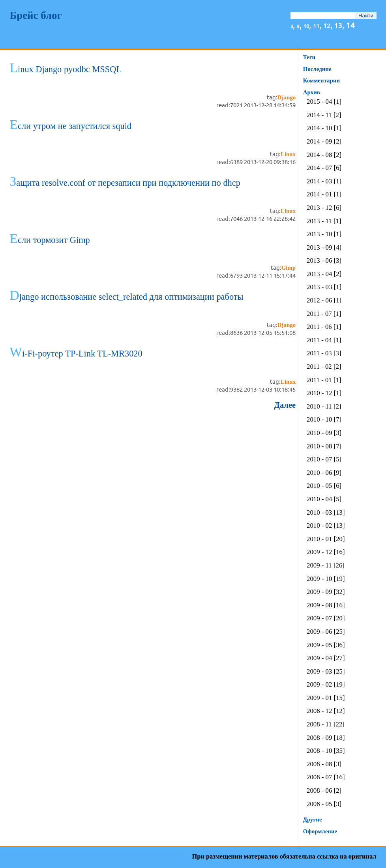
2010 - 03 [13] (326, 513)
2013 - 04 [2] (324, 274)
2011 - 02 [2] (324, 367)
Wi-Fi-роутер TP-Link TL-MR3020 (76, 354)
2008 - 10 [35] (326, 751)
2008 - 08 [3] (324, 764)
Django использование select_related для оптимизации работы (126, 297)
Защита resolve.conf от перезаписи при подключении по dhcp (125, 183)
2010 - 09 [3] (324, 433)
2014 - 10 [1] (324, 128)
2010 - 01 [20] (326, 539)
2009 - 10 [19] (326, 579)
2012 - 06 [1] (324, 301)
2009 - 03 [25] (326, 672)
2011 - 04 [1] (324, 341)
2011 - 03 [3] (324, 354)
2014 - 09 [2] (324, 142)
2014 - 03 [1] (324, 182)
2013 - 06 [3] (324, 261)
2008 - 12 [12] (326, 711)
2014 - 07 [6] (324, 168)
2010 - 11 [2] (324, 407)
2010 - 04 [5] (324, 499)
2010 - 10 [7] (324, 420)
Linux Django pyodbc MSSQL (66, 69)
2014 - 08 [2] (324, 155)
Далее (285, 405)
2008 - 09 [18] (326, 738)
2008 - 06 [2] (324, 791)
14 (350, 25)
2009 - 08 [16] (326, 606)
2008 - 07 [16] (326, 777)
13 (338, 25)
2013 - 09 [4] (324, 248)
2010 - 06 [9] (324, 473)
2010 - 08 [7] (324, 447)
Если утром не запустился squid (70, 126)
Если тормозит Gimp (50, 240)
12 (327, 25)
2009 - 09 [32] (326, 592)
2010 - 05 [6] (324, 486)
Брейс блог (36, 15)
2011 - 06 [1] (324, 327)
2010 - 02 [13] (326, 526)
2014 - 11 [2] (324, 115)
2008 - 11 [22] (326, 725)
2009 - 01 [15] (326, 698)
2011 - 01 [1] (324, 380)
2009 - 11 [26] (326, 566)
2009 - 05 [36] (326, 645)
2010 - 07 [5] (324, 460)
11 (316, 25)
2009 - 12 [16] (326, 552)
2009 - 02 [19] (326, 685)
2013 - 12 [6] (324, 208)
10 (306, 26)
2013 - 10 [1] (324, 234)
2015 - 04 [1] (324, 102)
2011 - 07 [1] (324, 314)
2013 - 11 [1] (324, 221)
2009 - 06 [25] (326, 632)
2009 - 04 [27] (326, 658)
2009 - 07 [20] (326, 619)
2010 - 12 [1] (324, 393)
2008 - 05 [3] (324, 804)
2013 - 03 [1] (324, 287)
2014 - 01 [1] (324, 195)
